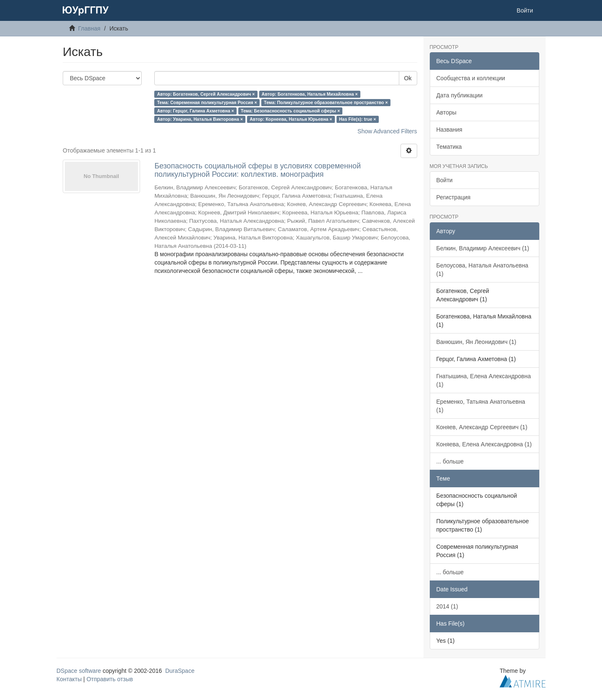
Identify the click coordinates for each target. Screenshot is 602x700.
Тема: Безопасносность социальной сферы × (290, 111)
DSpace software (79, 671)
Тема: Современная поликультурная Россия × (207, 102)
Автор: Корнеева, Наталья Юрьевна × (291, 119)
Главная (89, 28)
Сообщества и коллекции (471, 78)
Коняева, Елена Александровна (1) (484, 444)
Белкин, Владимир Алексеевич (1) (483, 248)
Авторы (446, 112)
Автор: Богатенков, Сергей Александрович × (206, 94)
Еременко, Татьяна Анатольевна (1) (481, 406)
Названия (449, 130)
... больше (450, 461)
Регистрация (454, 197)
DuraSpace (180, 671)
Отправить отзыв (110, 679)
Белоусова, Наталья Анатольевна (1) (482, 270)
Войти (445, 180)
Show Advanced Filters (387, 131)
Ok (408, 78)
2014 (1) (447, 606)
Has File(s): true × (357, 119)
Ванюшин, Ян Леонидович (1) (476, 342)
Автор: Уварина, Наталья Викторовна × (200, 119)
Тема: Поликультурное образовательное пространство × (326, 102)
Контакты (69, 679)
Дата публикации (460, 95)
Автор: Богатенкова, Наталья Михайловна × (310, 94)
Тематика (449, 147)
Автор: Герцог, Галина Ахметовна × (196, 111)
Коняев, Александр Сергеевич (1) (482, 427)
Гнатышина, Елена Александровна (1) (484, 380)
